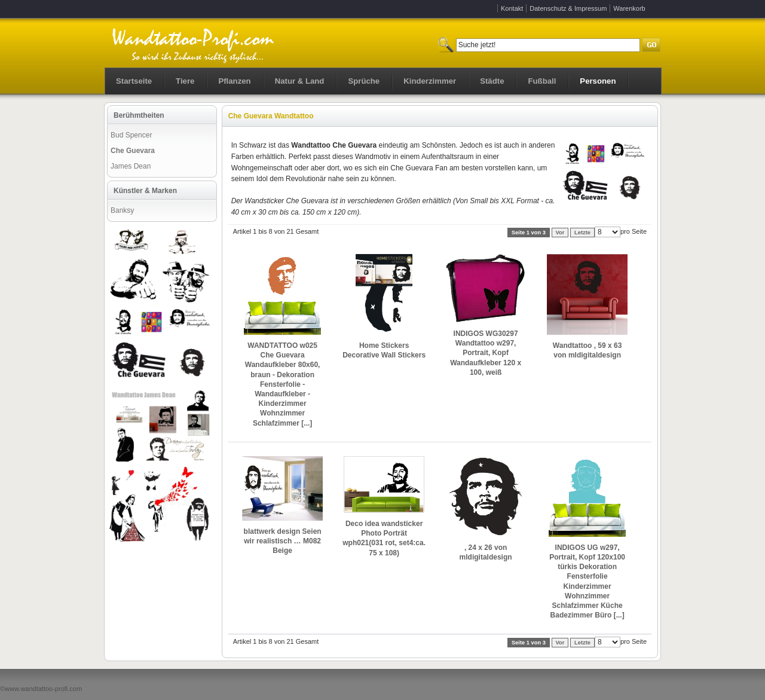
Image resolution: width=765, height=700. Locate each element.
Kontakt (512, 8)
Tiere (185, 81)
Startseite (134, 81)
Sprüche (364, 81)
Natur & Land (300, 81)
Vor (560, 233)
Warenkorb (629, 8)
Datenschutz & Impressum (568, 8)
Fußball (542, 81)
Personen (598, 81)
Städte (492, 81)
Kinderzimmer (430, 81)
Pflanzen (234, 81)
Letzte (582, 233)
